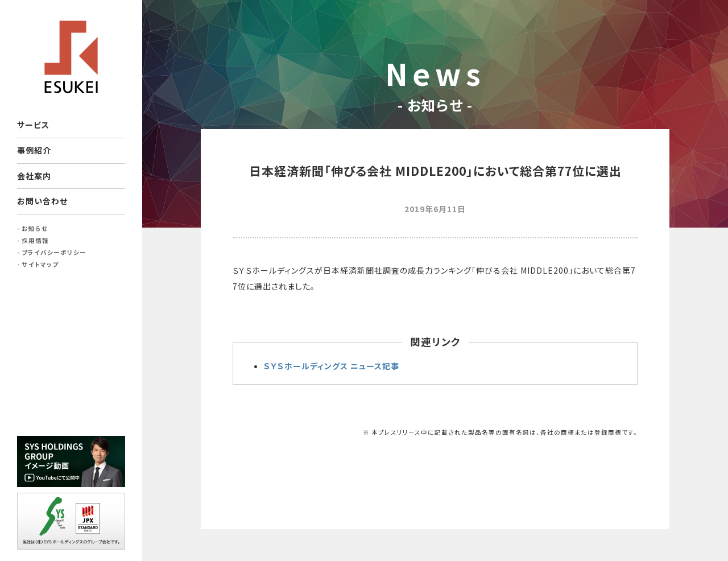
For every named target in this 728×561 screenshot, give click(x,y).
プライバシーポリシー (54, 252)
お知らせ (35, 228)
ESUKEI (71, 57)
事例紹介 (34, 150)
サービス (33, 125)
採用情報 (35, 240)
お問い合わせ (42, 201)
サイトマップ (40, 264)
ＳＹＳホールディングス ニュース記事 (332, 366)
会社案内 (34, 176)
